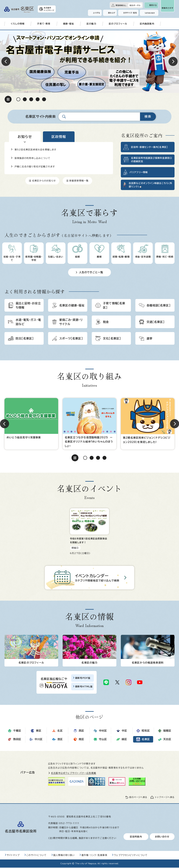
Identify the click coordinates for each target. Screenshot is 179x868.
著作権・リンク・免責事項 (94, 856)
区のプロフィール (118, 24)
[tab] (25, 137)
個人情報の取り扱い (64, 856)
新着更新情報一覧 (79, 181)
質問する (153, 5)
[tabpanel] (59, 163)
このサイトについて (36, 856)
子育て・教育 (44, 24)
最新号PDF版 (83, 679)
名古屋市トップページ (49, 9)
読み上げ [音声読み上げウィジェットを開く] (112, 13)
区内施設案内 (147, 24)
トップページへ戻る (165, 798)
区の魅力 (91, 24)
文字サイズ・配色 (130, 13)
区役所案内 (136, 837)
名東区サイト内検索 (40, 117)
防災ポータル (135, 5)
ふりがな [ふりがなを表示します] (97, 13)
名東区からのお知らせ (44, 181)
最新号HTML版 (84, 687)
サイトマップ (13, 856)
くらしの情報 (18, 24)
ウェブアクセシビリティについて (131, 856)
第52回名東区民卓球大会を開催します (35, 150)
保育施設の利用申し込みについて (32, 158)
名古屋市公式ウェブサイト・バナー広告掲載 (73, 774)
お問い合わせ (162, 837)
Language (150, 13)
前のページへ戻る (138, 798)
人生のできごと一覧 (91, 272)
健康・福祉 (69, 24)
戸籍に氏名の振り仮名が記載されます (35, 167)
